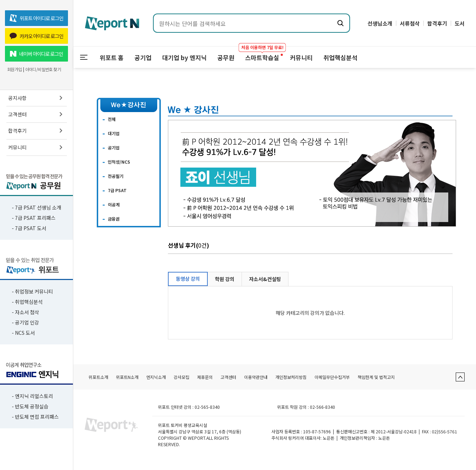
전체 (112, 119)
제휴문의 (205, 377)
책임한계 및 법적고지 (376, 377)
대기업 (114, 133)
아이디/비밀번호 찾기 (43, 69)
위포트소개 (98, 377)
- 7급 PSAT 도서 (29, 228)
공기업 (143, 57)
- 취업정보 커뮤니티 (32, 291)
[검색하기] (340, 23)
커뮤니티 (37, 147)
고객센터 (37, 114)
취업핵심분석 (340, 57)
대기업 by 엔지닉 (184, 57)
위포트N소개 (127, 377)
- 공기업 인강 (25, 322)
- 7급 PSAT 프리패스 (34, 218)
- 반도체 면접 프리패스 (35, 417)
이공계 (114, 204)
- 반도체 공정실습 (30, 406)
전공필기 (116, 176)
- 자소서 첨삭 (25, 312)
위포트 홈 (112, 57)
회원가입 (15, 69)
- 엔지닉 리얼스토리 (32, 396)
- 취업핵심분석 (27, 302)
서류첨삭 (410, 23)
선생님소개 (380, 23)
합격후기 (37, 131)
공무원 (226, 57)
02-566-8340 (322, 407)
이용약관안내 (256, 377)
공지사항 (37, 98)
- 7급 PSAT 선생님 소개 (36, 207)
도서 (460, 23)
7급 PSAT (117, 190)
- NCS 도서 (23, 333)
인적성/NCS (119, 162)
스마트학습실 (262, 54)
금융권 (114, 219)
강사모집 (181, 377)
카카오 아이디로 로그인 (36, 36)
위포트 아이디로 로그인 (36, 18)
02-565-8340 (207, 407)
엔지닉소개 (156, 377)
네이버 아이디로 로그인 (36, 54)
